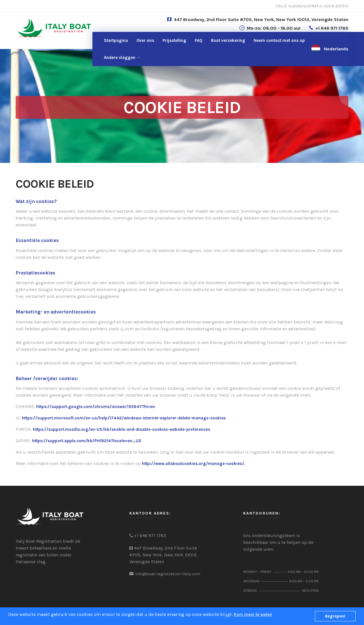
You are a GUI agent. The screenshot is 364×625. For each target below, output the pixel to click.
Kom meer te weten (253, 614)
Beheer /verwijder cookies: (47, 378)
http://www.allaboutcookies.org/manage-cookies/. (194, 464)
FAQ (199, 40)
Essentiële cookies (37, 240)
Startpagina (116, 40)
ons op (279, 40)
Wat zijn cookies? (36, 201)
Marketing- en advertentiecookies (56, 312)
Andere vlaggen (120, 58)
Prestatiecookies (35, 273)
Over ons (145, 40)
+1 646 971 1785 (332, 28)
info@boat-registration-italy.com (167, 574)
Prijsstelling (174, 40)
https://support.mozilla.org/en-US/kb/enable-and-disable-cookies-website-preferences (122, 429)
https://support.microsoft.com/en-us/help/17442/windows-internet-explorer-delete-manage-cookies (124, 418)
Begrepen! (335, 616)
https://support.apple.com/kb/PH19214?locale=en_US (87, 441)
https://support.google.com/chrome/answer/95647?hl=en (96, 407)
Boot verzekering (228, 40)
